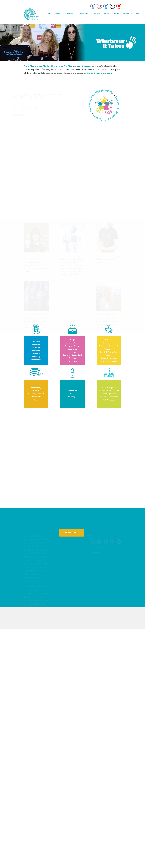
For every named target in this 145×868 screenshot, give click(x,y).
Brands (72, 14)
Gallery (127, 14)
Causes (107, 14)
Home (49, 14)
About (59, 14)
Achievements (85, 14)
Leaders (97, 14)
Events (116, 14)
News (138, 14)
